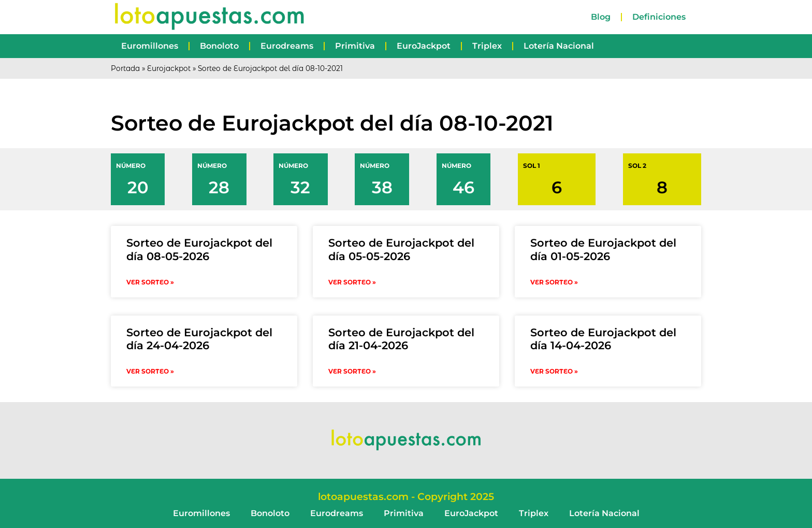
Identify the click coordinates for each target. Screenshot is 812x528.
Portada (125, 68)
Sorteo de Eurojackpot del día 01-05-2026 (603, 249)
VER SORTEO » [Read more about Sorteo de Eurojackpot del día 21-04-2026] (352, 371)
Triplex (487, 46)
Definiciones (659, 17)
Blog (601, 17)
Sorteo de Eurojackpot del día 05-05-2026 (401, 249)
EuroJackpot (424, 46)
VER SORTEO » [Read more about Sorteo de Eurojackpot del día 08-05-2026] (150, 282)
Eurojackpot (169, 68)
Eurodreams (287, 46)
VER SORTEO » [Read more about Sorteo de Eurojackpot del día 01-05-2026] (554, 282)
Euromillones (150, 46)
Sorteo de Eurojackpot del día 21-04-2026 (401, 339)
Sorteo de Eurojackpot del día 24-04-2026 (199, 339)
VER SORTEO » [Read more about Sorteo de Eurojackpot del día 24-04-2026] (150, 371)
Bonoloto (219, 46)
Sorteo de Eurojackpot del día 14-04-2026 (603, 339)
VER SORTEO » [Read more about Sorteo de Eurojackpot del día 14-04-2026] (554, 371)
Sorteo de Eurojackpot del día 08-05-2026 (199, 249)
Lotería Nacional (559, 46)
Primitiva (355, 46)
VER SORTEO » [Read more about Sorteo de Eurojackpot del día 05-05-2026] (352, 282)
